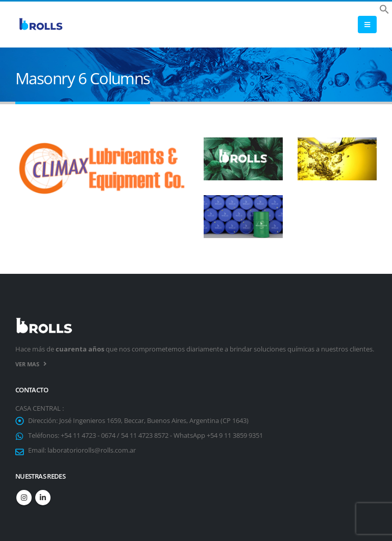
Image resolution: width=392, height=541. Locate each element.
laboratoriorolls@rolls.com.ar (92, 450)
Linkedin (43, 498)
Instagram (24, 498)
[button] (384, 8)
